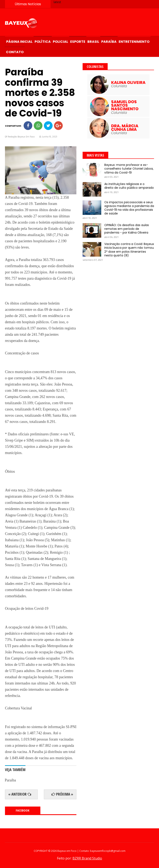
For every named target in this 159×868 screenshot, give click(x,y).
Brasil (93, 42)
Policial (60, 42)
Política (43, 42)
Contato (15, 52)
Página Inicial (19, 42)
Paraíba (109, 42)
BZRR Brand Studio (87, 858)
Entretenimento (134, 42)
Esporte (78, 42)
